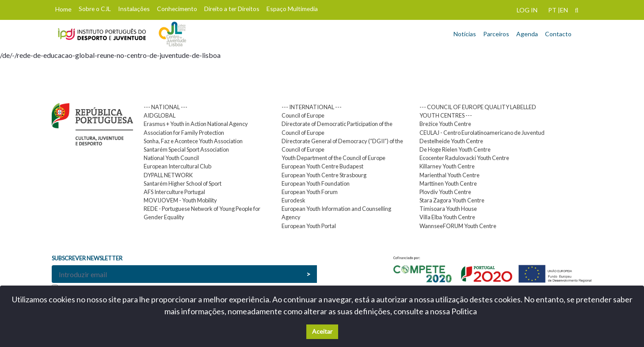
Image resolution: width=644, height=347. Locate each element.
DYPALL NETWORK (168, 175)
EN (564, 10)
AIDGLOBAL (160, 115)
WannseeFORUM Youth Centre (458, 226)
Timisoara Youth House (448, 209)
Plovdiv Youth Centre (445, 192)
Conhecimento (177, 9)
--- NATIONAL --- (166, 107)
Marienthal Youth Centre (450, 175)
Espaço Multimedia (292, 9)
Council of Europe (303, 115)
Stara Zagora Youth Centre (452, 200)
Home (63, 9)
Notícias (465, 34)
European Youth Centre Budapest (322, 166)
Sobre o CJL (95, 9)
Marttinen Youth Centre (448, 183)
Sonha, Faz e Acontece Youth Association (193, 141)
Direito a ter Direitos (232, 9)
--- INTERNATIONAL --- (312, 107)
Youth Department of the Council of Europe (333, 158)
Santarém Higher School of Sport (183, 183)
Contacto (558, 34)
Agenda (527, 34)
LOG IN (527, 10)
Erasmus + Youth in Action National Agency (196, 124)
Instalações (134, 9)
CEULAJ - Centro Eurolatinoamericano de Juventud (482, 133)
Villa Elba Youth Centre (447, 217)
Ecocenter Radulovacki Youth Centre (464, 158)
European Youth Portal (309, 226)
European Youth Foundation (316, 183)
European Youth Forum (310, 192)
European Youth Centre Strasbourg (324, 175)
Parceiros (496, 34)
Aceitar (322, 331)
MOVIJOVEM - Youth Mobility (180, 200)
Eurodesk (293, 200)
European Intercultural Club (177, 166)
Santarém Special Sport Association (186, 149)
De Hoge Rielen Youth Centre (455, 149)
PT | (554, 10)
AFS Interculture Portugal (174, 192)
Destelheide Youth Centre (451, 141)
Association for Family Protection (184, 133)
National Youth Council (171, 158)
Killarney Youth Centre (447, 166)
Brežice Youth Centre (445, 124)
